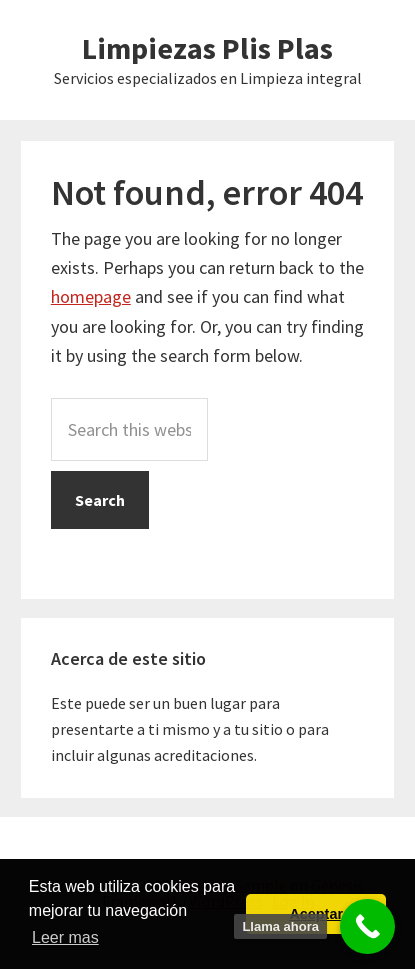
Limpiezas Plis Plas (207, 48)
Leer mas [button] (65, 937)
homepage (91, 296)
